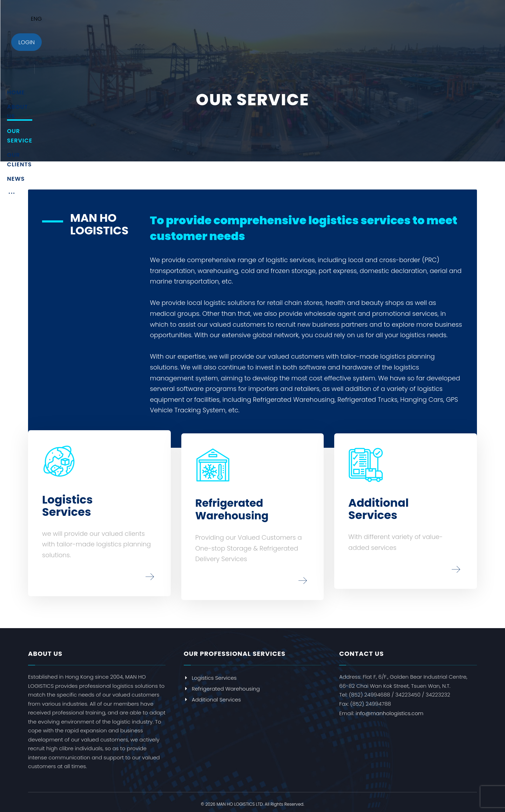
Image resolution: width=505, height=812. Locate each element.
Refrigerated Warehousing (222, 685)
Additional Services (212, 696)
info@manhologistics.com (389, 710)
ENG (449, 19)
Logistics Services (210, 674)
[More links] (378, 21)
